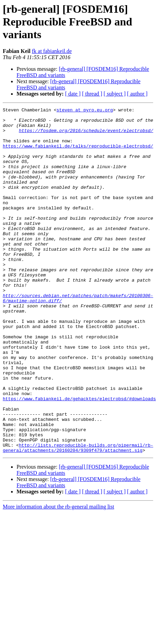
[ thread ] (92, 94)
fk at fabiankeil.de (52, 51)
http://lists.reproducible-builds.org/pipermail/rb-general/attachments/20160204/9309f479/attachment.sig (78, 516)
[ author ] (137, 94)
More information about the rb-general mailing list (58, 576)
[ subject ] (115, 94)
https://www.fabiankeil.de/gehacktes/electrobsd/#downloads (79, 457)
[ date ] (73, 94)
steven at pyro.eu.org (85, 111)
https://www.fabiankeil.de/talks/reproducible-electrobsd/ (78, 154)
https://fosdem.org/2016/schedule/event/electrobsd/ (86, 135)
